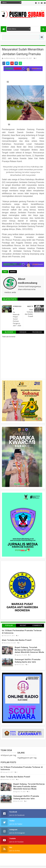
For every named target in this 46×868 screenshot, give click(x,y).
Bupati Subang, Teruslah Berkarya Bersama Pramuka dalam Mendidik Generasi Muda (29, 650)
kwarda (13, 272)
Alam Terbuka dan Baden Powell (17, 640)
